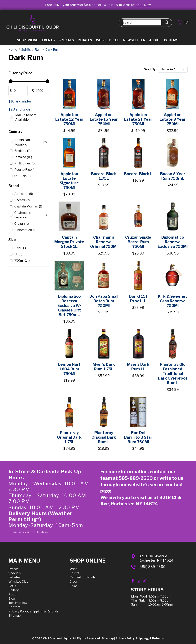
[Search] (142, 22)
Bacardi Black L (138, 174)
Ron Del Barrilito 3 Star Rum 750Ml (138, 437)
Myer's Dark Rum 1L (138, 367)
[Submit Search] (167, 23)
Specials (66, 40)
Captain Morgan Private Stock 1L (69, 242)
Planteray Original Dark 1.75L (69, 437)
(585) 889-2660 (152, 567)
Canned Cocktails (82, 577)
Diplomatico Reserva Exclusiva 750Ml (173, 242)
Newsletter (134, 40)
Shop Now (143, 5)
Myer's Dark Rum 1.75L (104, 367)
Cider (74, 582)
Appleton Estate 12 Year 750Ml (69, 119)
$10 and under (20, 101)
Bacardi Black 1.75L (104, 176)
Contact (172, 40)
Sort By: (150, 69)
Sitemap (15, 616)
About (155, 40)
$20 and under (20, 109)
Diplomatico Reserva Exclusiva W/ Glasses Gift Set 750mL (69, 306)
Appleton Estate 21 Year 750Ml (138, 119)
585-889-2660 (136, 478)
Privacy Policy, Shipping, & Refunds (33, 611)
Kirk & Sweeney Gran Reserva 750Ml (173, 301)
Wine (74, 569)
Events (48, 40)
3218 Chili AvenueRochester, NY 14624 (156, 558)
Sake (73, 586)
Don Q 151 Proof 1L (138, 299)
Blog (12, 599)
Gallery (13, 590)
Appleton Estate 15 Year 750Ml (104, 119)
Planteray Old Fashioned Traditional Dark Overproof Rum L (173, 374)
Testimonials (18, 603)
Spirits (74, 573)
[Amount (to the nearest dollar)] (19, 91)
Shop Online (28, 40)
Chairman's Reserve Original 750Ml (104, 242)
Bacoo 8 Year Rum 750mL (173, 176)
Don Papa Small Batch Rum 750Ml (104, 301)
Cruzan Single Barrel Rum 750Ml (138, 242)
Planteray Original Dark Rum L (104, 437)
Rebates (85, 40)
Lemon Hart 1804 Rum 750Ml (69, 369)
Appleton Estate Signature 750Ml (69, 181)
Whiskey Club (108, 40)
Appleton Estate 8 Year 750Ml (173, 119)
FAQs (12, 586)
